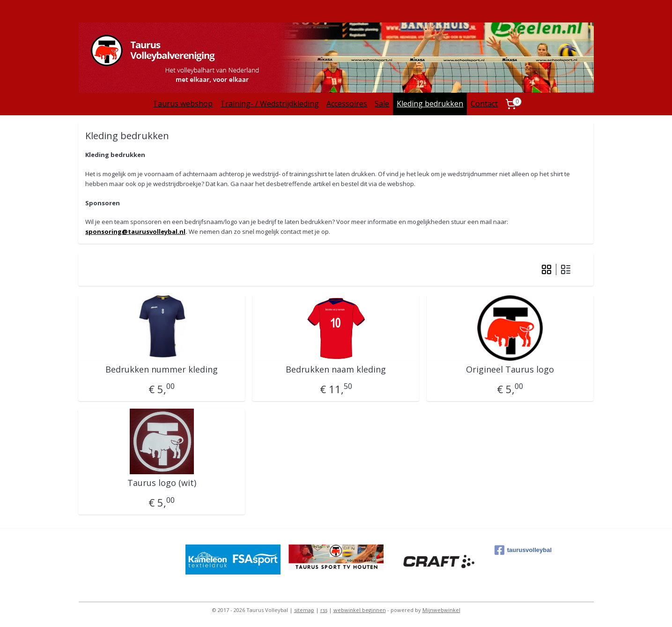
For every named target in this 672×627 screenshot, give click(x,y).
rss (324, 610)
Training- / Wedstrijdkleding (270, 104)
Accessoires (347, 104)
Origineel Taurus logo (510, 370)
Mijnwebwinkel (441, 610)
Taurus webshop (183, 104)
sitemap (304, 610)
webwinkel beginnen (360, 610)
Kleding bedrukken (430, 104)
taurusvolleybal (523, 550)
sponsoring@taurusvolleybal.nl (135, 231)
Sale (382, 104)
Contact (484, 104)
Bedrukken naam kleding (336, 370)
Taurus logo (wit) (162, 483)
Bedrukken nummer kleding (162, 370)
